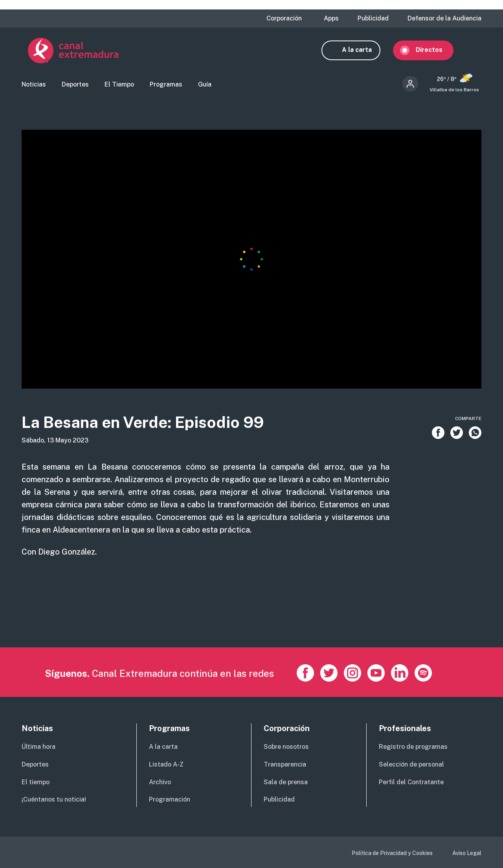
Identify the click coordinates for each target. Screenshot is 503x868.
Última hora (39, 747)
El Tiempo (119, 85)
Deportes (75, 85)
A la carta (363, 50)
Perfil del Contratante (411, 782)
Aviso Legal (467, 853)
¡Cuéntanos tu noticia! (54, 800)
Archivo (160, 782)
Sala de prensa (286, 782)
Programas (166, 85)
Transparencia (285, 764)
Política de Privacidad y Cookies (392, 853)
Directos (435, 50)
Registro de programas (413, 747)
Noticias (34, 85)
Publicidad (373, 18)
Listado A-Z (166, 764)
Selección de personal (411, 764)
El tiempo (36, 782)
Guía (205, 85)
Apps (331, 18)
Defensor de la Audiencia (444, 18)
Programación (170, 800)
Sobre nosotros (286, 747)
